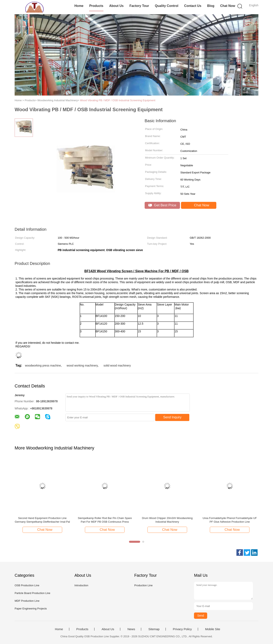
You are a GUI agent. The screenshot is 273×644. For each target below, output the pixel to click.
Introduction (81, 585)
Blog (211, 6)
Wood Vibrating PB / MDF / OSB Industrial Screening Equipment (118, 100)
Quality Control (167, 6)
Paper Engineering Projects (31, 609)
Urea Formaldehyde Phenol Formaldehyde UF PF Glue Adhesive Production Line (230, 520)
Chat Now (228, 6)
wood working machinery (82, 366)
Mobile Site (213, 629)
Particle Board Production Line (32, 593)
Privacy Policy (182, 629)
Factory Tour (139, 6)
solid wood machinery (117, 366)
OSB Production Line (27, 585)
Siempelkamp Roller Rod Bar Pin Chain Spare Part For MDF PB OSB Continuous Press (105, 520)
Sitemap (154, 629)
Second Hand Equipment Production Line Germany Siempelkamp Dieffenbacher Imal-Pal (42, 520)
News (131, 629)
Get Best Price (162, 205)
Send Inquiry (172, 417)
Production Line (143, 585)
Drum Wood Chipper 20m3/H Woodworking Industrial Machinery (167, 520)
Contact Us (193, 6)
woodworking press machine (43, 366)
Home (79, 6)
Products (96, 6)
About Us (116, 6)
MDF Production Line (27, 601)
